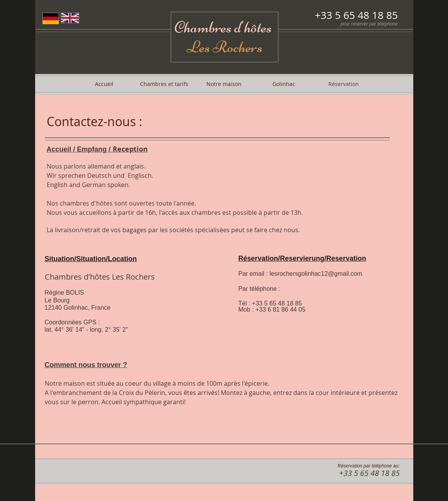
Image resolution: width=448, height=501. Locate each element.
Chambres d (208, 27)
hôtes (259, 27)
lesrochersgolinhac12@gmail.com (316, 274)
